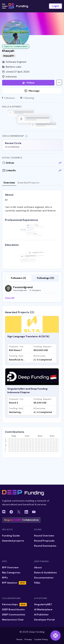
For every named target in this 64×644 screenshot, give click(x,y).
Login (55, 6)
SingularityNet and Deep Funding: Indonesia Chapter (28, 391)
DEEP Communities (14, 615)
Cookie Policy (41, 639)
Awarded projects (13, 541)
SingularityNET (43, 604)
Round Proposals (44, 541)
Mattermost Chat (13, 620)
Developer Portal (44, 620)
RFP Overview (10, 567)
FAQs (37, 583)
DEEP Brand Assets (13, 609)
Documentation (44, 578)
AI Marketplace (43, 609)
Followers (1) (18, 278)
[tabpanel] (32, 364)
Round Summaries (45, 546)
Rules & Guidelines (45, 573)
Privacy (28, 639)
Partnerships (14, 604)
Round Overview (44, 536)
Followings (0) (45, 278)
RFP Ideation (14, 583)
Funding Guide (11, 536)
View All (10, 298)
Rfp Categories (11, 573)
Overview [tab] (9, 183)
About (38, 567)
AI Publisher (41, 615)
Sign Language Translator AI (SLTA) (28, 336)
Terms (19, 639)
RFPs (5, 578)
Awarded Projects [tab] (29, 183)
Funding (18, 6)
